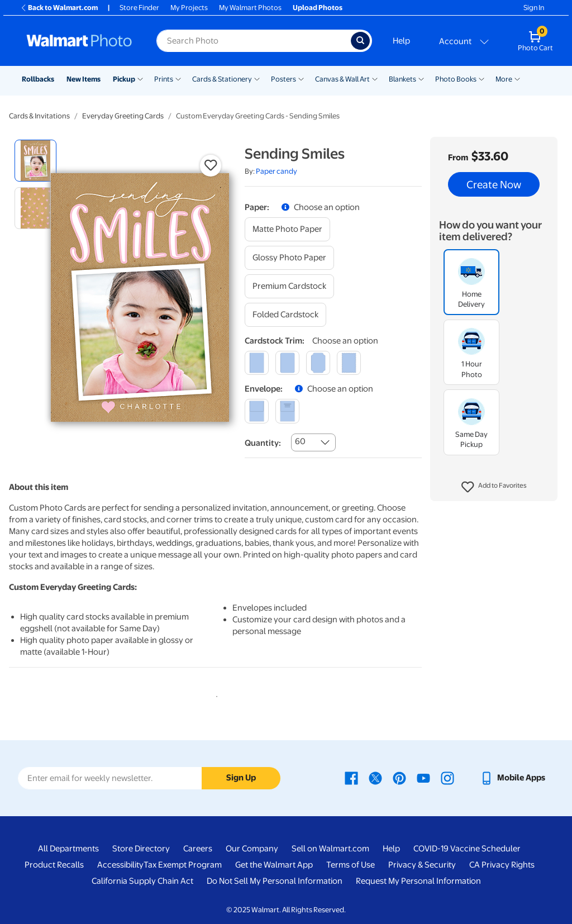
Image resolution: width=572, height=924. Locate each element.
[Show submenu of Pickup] (140, 78)
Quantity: (263, 443)
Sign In (534, 8)
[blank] (257, 411)
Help (401, 41)
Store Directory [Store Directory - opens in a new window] (141, 849)
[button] (494, 487)
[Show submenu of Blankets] (421, 78)
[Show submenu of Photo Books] (482, 78)
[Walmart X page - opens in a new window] (375, 778)
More (504, 79)
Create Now (494, 184)
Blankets (402, 79)
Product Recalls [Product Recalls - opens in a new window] (54, 865)
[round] (287, 363)
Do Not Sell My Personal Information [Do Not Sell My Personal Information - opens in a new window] (275, 881)
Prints (164, 79)
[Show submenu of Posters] (301, 78)
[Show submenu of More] (517, 78)
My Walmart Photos (250, 8)
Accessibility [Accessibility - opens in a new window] (120, 865)
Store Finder (139, 8)
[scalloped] (349, 363)
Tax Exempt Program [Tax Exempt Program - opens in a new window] (183, 865)
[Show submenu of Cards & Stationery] (257, 78)
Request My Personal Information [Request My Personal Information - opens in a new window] (418, 881)
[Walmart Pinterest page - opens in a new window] (399, 778)
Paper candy (277, 171)
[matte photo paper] (287, 229)
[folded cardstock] (285, 315)
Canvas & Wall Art (342, 79)
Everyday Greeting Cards (123, 116)
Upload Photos (318, 8)
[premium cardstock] (289, 286)
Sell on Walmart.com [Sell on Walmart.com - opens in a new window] (330, 849)
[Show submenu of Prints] (178, 78)
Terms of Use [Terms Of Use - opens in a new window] (351, 865)
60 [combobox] (300, 441)
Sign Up (241, 778)
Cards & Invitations (39, 116)
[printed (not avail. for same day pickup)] (287, 411)
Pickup (124, 79)
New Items (84, 79)
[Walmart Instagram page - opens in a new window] (447, 778)
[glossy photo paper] (289, 258)
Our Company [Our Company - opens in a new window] (252, 849)
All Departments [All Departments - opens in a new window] (68, 849)
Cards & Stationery (222, 79)
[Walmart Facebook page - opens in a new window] (351, 778)
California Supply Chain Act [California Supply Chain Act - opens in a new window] (142, 881)
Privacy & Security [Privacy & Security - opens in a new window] (422, 865)
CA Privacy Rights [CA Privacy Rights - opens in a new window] (502, 865)
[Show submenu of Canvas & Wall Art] (375, 78)
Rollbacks (38, 79)
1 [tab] (214, 694)
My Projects (189, 8)
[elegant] (318, 363)
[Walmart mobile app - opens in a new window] (513, 778)
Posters (283, 79)
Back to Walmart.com (59, 8)
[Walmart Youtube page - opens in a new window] (423, 778)
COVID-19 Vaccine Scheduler (467, 849)
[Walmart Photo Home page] (79, 41)
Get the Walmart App (274, 865)
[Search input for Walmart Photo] (254, 41)
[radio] (35, 161)
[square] (257, 363)
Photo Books (456, 79)
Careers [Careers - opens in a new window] (198, 849)
